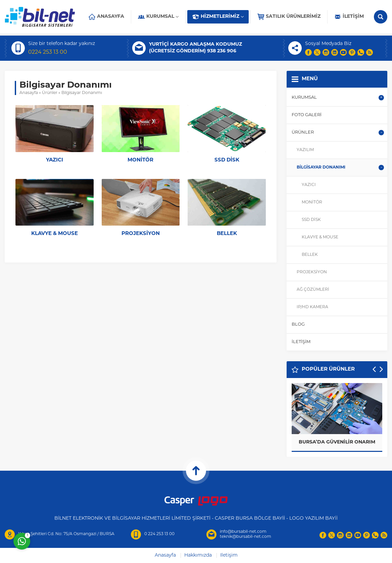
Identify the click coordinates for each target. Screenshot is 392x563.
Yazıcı (55, 160)
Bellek (227, 234)
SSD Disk (227, 160)
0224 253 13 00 (48, 52)
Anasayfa (29, 93)
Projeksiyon (141, 234)
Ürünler (50, 93)
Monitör (140, 160)
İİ (336, 519)
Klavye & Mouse (55, 234)
